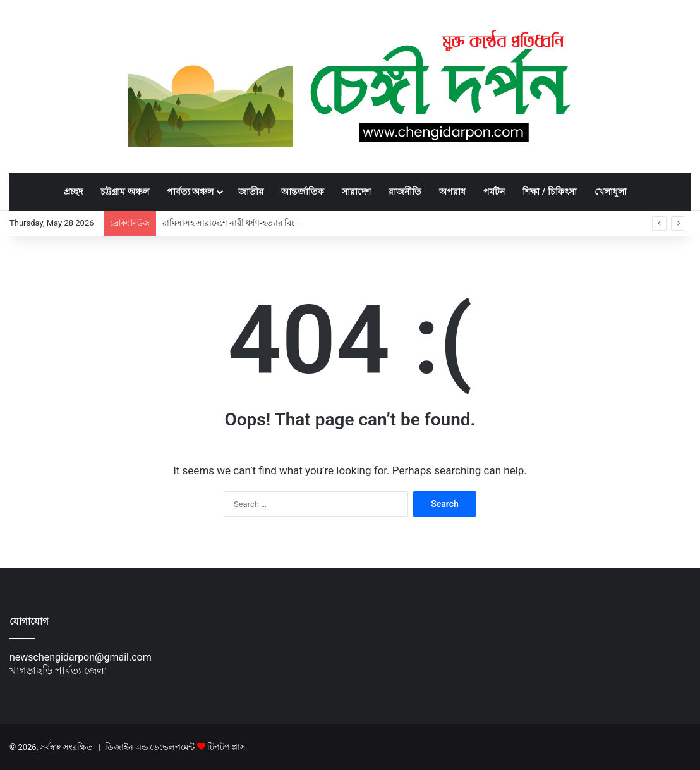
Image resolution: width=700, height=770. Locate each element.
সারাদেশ (356, 192)
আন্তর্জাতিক (303, 192)
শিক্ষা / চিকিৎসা (549, 192)
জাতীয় (251, 192)
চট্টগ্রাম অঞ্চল (124, 192)
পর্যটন (494, 192)
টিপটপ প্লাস (226, 747)
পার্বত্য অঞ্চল (190, 192)
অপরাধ (452, 192)
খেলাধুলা (611, 192)
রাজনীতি (405, 192)
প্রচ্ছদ (73, 192)
